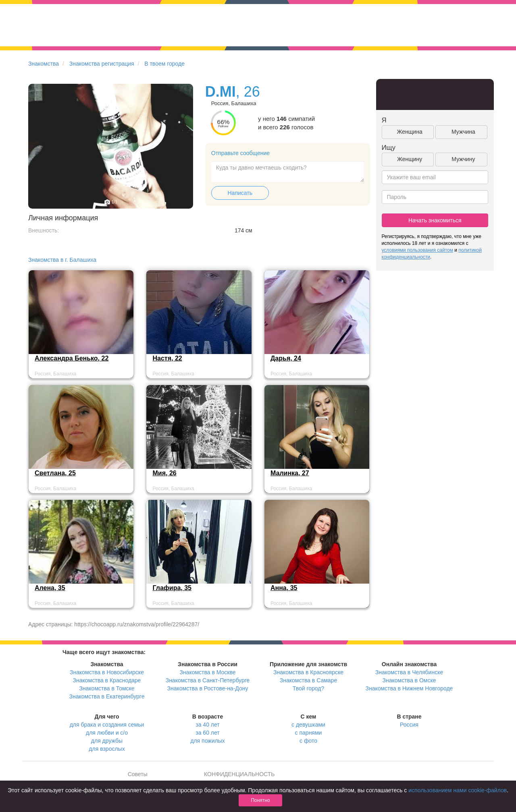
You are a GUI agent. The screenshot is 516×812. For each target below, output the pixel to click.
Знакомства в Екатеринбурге (107, 696)
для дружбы (107, 741)
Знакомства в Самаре (308, 680)
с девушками (308, 725)
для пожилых (207, 741)
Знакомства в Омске (409, 680)
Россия (409, 725)
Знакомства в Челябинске (409, 672)
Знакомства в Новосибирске (107, 672)
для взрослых (107, 749)
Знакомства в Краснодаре (107, 680)
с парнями (309, 733)
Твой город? (309, 688)
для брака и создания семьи (107, 725)
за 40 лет (207, 725)
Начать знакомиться (435, 220)
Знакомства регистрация (102, 64)
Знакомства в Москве (207, 672)
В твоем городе (164, 64)
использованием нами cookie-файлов (458, 790)
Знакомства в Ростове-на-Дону (208, 688)
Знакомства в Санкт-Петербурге (208, 680)
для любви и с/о (107, 733)
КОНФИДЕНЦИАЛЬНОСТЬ (239, 774)
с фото (308, 741)
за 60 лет (207, 733)
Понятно (260, 800)
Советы (138, 774)
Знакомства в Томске (107, 688)
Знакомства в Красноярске (308, 672)
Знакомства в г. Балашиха (62, 260)
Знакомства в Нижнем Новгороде (409, 688)
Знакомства (44, 64)
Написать (240, 193)
